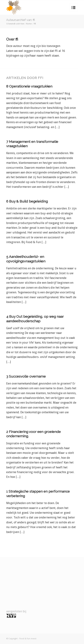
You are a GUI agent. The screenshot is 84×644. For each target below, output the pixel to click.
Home (29, 24)
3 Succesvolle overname (26, 376)
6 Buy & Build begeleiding (27, 201)
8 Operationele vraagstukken (29, 86)
